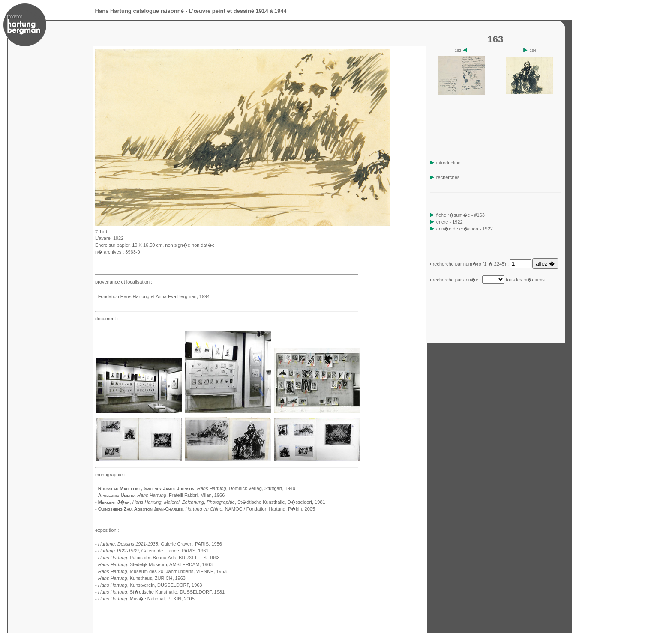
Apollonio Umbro (116, 495)
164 (530, 51)
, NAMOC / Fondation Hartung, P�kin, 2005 (250, 509)
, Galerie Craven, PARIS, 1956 (160, 544)
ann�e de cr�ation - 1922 (465, 229)
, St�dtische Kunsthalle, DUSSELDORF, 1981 (161, 592)
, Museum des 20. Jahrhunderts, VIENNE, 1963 (162, 571)
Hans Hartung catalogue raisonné (139, 11)
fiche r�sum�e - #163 (460, 215)
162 (461, 51)
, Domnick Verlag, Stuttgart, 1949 (246, 488)
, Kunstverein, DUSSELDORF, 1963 (150, 585)
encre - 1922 (450, 222)
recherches (445, 177)
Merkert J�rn (114, 502)
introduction (445, 163)
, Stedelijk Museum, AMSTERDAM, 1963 (155, 564)
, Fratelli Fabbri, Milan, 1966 (181, 495)
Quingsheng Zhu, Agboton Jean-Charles (141, 509)
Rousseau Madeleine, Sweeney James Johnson (146, 488)
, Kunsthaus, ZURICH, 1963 (142, 578)
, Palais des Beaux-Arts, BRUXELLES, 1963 (159, 558)
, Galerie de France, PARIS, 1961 (153, 551)
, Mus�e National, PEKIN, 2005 (146, 599)
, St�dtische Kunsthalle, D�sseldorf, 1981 (229, 502)
